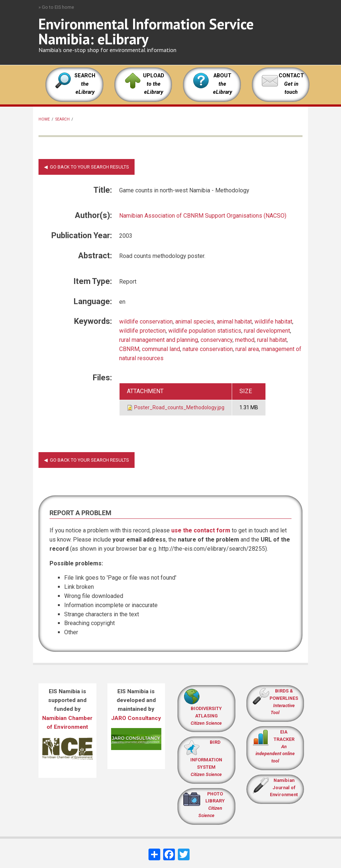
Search (63, 119)
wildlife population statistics (205, 331)
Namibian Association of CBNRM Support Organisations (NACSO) (203, 216)
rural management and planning (159, 340)
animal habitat (234, 322)
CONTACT (291, 76)
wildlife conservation (146, 322)
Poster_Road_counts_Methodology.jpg (179, 407)
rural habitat (272, 340)
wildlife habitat (273, 322)
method (245, 340)
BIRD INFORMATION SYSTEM (206, 758)
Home (44, 119)
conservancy (217, 340)
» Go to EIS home (56, 7)
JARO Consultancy (136, 718)
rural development (267, 331)
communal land (161, 349)
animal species (195, 322)
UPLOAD (154, 84)
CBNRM (129, 349)
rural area (247, 349)
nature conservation (208, 349)
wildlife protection (142, 331)
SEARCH (85, 84)
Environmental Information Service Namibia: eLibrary (146, 31)
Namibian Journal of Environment (284, 788)
